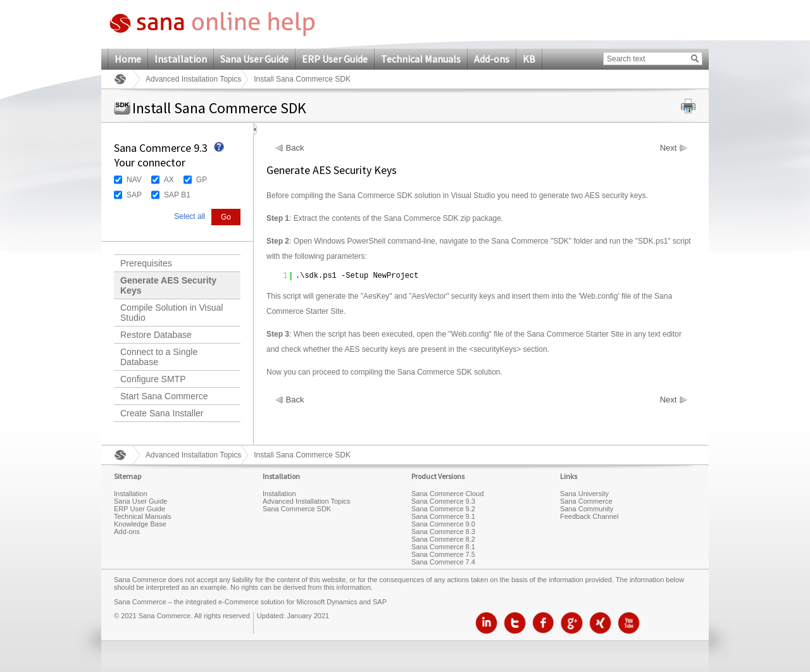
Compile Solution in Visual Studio (171, 313)
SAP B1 (177, 195)
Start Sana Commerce (164, 396)
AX (169, 180)
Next (669, 148)
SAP (134, 195)
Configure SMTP (153, 379)
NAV (134, 180)
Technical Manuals (421, 59)
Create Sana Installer (162, 413)
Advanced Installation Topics (193, 79)
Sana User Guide (254, 59)
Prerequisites (146, 263)
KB (529, 59)
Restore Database (156, 335)
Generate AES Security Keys (168, 285)
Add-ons (492, 59)
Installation (181, 59)
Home (128, 59)
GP (202, 180)
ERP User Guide (335, 59)
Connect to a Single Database (159, 357)
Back (295, 148)
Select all (190, 216)
